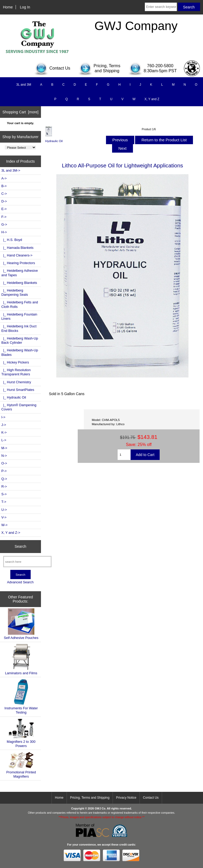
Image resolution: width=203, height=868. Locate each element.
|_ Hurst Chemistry (16, 382)
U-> (4, 510)
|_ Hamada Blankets (17, 248)
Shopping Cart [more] (20, 112)
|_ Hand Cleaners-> (17, 255)
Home (8, 7)
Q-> (4, 479)
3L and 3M (24, 85)
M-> (4, 448)
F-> (4, 217)
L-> (4, 440)
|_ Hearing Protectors (18, 263)
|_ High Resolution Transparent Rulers (16, 372)
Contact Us (151, 798)
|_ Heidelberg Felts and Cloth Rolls (20, 304)
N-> (4, 456)
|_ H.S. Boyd (12, 240)
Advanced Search (20, 582)
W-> (4, 525)
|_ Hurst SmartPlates (18, 390)
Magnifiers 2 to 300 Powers (21, 733)
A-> (4, 178)
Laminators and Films (21, 659)
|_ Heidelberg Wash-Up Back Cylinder (20, 340)
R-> (4, 486)
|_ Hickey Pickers (15, 362)
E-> (4, 209)
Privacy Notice (126, 798)
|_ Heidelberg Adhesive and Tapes (20, 273)
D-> (4, 201)
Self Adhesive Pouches (21, 624)
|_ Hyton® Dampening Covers (19, 407)
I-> (3, 417)
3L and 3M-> (11, 170)
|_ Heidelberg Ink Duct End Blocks (19, 328)
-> (4, 232)
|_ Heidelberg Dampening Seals (15, 292)
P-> (4, 471)
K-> (4, 432)
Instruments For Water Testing (21, 697)
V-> (4, 517)
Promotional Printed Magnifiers (21, 765)
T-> (4, 502)
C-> (4, 194)
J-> (4, 425)
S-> (4, 494)
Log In (25, 7)
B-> (4, 186)
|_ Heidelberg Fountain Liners (19, 316)
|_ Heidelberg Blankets (19, 283)
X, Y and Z (152, 99)
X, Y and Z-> (11, 533)
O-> (4, 463)
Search (20, 546)
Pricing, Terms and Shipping (90, 798)
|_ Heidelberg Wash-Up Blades (20, 352)
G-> (4, 224)
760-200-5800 (160, 66)
